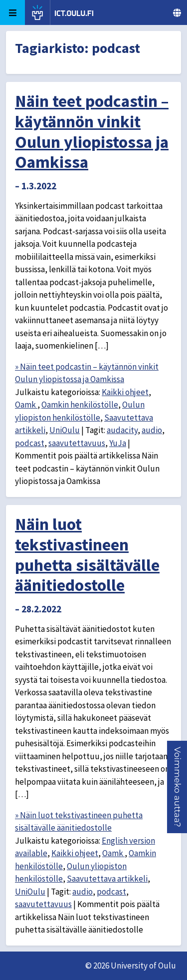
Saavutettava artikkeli (107, 879)
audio (152, 430)
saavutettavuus (77, 443)
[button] (178, 787)
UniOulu (65, 430)
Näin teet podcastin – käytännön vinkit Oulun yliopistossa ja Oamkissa (92, 131)
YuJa (118, 443)
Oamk (26, 405)
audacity (122, 430)
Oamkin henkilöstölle (80, 405)
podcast (30, 443)
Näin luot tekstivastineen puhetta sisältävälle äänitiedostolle (87, 554)
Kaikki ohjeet (125, 392)
